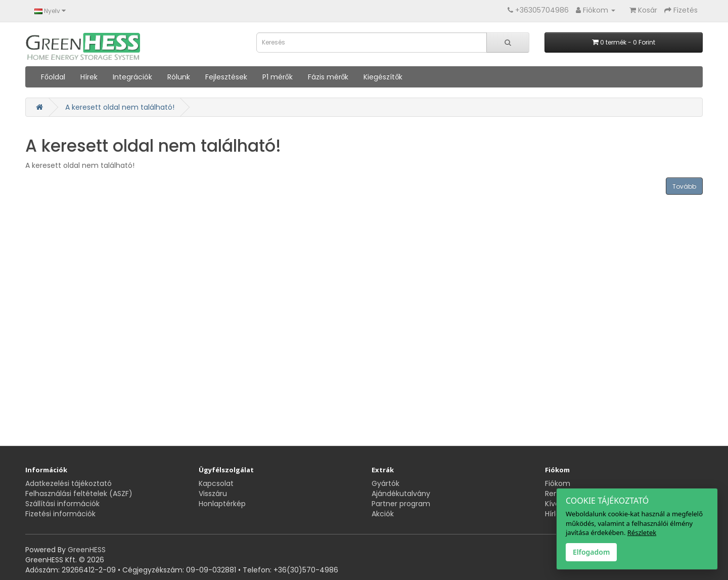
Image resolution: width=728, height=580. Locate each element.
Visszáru (213, 494)
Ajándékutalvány (401, 494)
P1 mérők (278, 77)
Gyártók (385, 483)
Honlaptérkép (222, 504)
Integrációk (132, 77)
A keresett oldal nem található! (120, 107)
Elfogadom (591, 552)
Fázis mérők (328, 77)
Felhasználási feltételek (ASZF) (79, 494)
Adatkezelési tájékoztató (69, 483)
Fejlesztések (226, 77)
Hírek (89, 77)
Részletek (642, 532)
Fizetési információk (60, 514)
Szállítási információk (62, 504)
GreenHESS (87, 550)
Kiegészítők (383, 77)
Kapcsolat (216, 483)
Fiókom (558, 483)
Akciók (383, 514)
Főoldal (53, 77)
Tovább (684, 186)
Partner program (401, 504)
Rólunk (179, 77)
